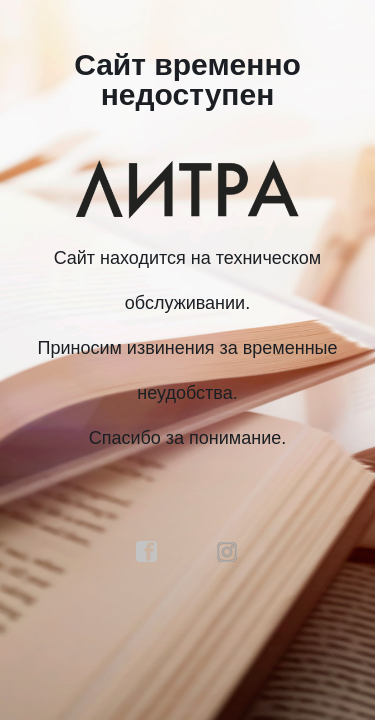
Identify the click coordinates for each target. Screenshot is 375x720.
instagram (228, 552)
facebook (147, 552)
